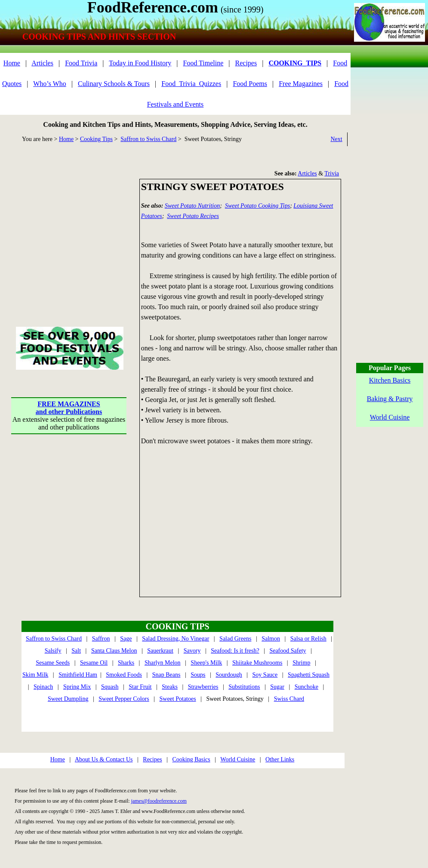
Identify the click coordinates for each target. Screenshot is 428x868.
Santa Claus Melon (114, 651)
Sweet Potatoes (178, 699)
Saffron (101, 639)
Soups (198, 675)
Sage (126, 639)
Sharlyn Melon (163, 663)
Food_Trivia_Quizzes (191, 84)
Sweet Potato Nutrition (192, 206)
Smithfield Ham (78, 675)
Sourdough (229, 675)
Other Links (280, 759)
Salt (76, 651)
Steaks (170, 687)
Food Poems (250, 84)
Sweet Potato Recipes (193, 216)
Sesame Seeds (53, 663)
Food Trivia (81, 63)
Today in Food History (140, 63)
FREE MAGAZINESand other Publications (69, 408)
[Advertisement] (69, 233)
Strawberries (203, 687)
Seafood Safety (288, 651)
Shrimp (301, 663)
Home (12, 63)
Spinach (43, 687)
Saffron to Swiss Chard (148, 139)
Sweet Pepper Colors (124, 699)
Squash (110, 687)
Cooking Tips (96, 139)
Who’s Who (50, 84)
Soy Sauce (265, 675)
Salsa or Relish (308, 639)
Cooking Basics (191, 759)
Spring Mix (77, 687)
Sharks (126, 663)
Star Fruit (140, 687)
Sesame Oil (94, 663)
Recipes (246, 63)
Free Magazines (301, 84)
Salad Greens (235, 639)
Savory (192, 651)
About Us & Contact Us (104, 759)
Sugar (277, 687)
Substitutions (244, 687)
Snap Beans (166, 675)
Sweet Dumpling (68, 699)
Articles (42, 63)
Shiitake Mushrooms (257, 663)
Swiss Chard (289, 699)
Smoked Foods (124, 675)
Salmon (271, 639)
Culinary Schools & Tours (114, 84)
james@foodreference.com (159, 801)
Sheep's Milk (206, 663)
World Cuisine (238, 759)
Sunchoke (306, 687)
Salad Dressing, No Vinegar (176, 639)
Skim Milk (35, 675)
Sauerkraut (160, 651)
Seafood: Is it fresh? (235, 651)
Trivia (332, 173)
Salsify (53, 651)
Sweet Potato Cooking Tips (257, 206)
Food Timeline (203, 63)
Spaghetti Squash (309, 675)
